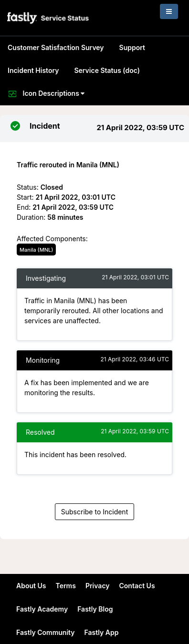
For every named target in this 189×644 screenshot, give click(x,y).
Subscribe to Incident (94, 512)
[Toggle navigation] (169, 11)
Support (132, 47)
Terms (65, 586)
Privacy (98, 586)
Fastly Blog (95, 609)
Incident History (33, 70)
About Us (31, 586)
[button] (49, 18)
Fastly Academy (42, 609)
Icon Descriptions (46, 94)
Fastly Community (46, 632)
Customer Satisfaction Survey (56, 47)
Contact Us (137, 586)
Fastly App (102, 632)
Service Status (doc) (107, 70)
